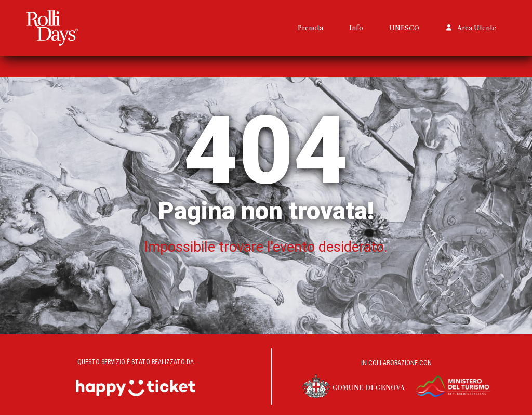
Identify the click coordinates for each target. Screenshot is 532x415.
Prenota (310, 28)
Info (356, 28)
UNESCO (404, 28)
